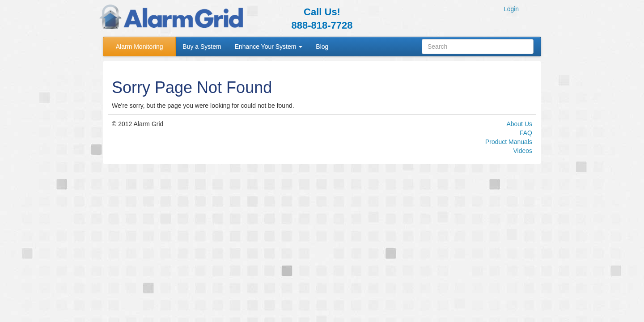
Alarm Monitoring (140, 47)
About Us (519, 124)
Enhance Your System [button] (269, 47)
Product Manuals (509, 142)
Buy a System (202, 47)
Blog (322, 47)
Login (511, 9)
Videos (523, 151)
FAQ (526, 133)
